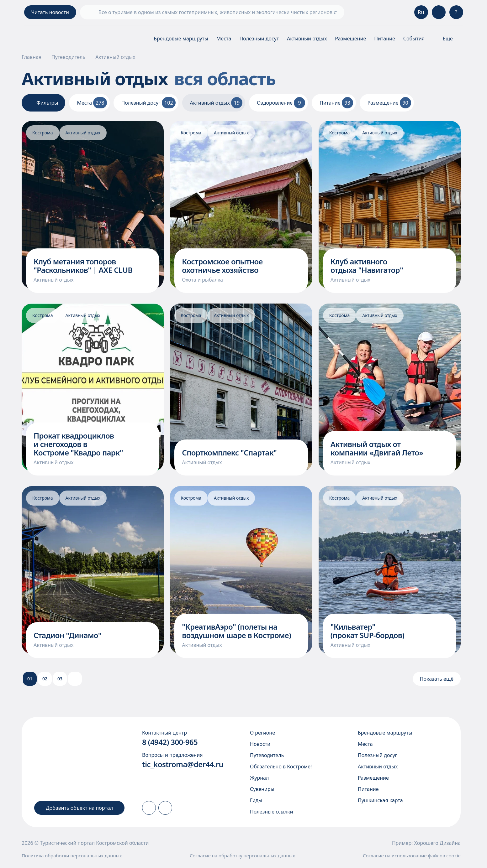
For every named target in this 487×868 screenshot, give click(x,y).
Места (224, 39)
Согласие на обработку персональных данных (242, 855)
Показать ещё (437, 679)
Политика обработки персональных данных (72, 855)
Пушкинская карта (380, 800)
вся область (234, 78)
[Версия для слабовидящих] (439, 12)
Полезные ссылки (272, 812)
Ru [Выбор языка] (421, 12)
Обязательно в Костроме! (281, 767)
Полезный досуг (259, 39)
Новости (260, 744)
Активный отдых (307, 39)
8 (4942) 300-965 (170, 742)
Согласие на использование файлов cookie (412, 855)
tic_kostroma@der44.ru (183, 764)
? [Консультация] (456, 12)
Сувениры (262, 789)
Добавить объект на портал (79, 808)
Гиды (256, 800)
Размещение (350, 39)
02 (45, 679)
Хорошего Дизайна (437, 843)
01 (30, 679)
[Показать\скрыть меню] (448, 39)
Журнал (259, 778)
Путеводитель (68, 57)
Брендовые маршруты (181, 39)
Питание (385, 39)
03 (60, 679)
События (414, 39)
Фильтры (43, 103)
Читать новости (50, 12)
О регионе (262, 733)
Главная (32, 57)
